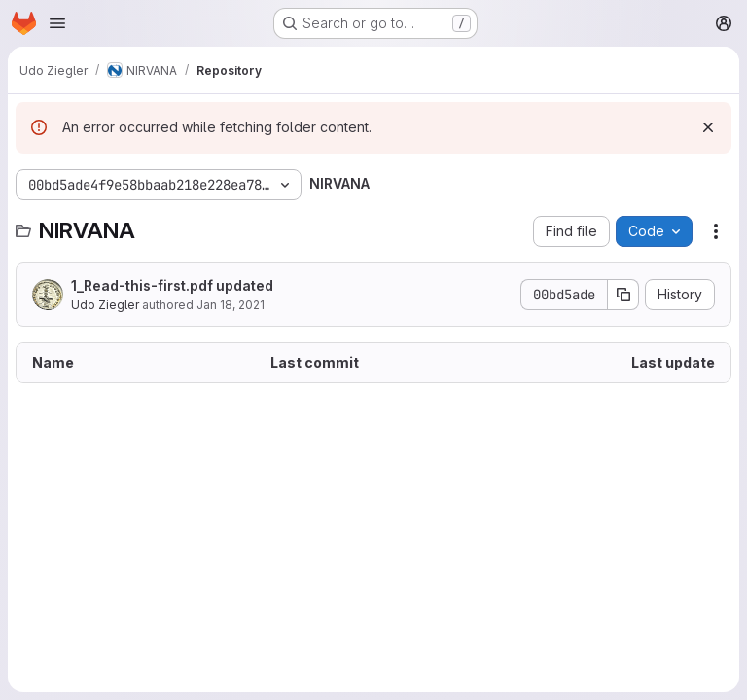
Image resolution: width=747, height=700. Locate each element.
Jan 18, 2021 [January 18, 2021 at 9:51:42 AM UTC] (231, 305)
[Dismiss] (708, 127)
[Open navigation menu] (57, 23)
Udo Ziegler (105, 305)
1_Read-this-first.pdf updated (172, 285)
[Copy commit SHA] (623, 295)
